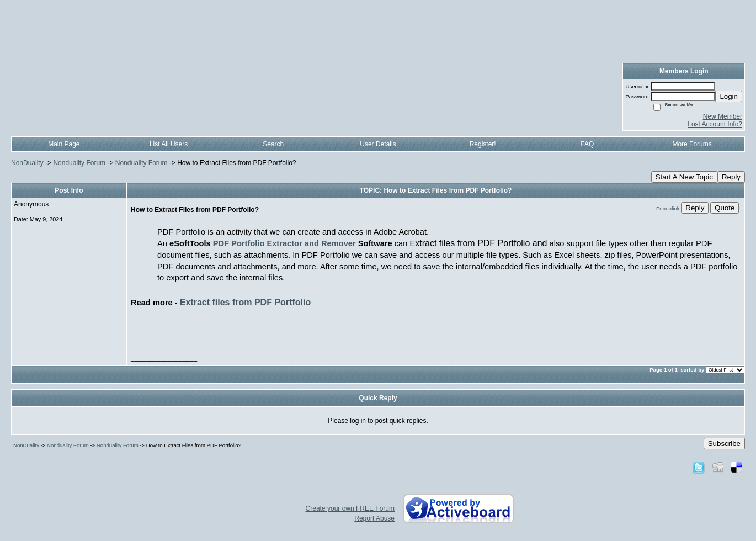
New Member (723, 116)
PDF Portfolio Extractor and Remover (286, 243)
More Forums (692, 144)
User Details (378, 144)
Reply (731, 177)
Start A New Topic (684, 177)
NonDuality (27, 163)
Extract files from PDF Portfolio (245, 302)
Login (729, 96)
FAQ (587, 144)
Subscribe (724, 444)
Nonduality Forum (79, 163)
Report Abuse (374, 518)
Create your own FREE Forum (350, 508)
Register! (483, 144)
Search (273, 144)
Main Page (64, 144)
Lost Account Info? (715, 124)
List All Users (169, 144)
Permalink (668, 208)
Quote (725, 208)
